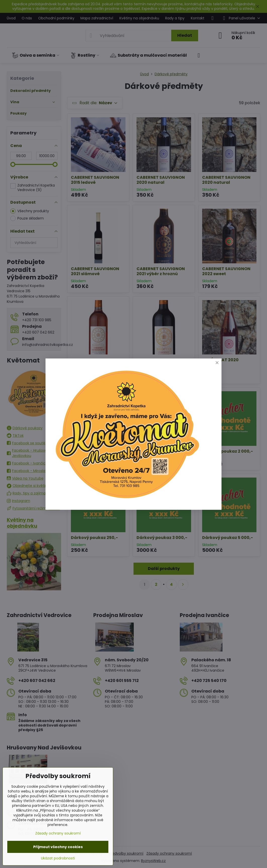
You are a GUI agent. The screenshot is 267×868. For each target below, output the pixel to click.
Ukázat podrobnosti (58, 858)
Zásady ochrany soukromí (58, 833)
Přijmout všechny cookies (58, 847)
